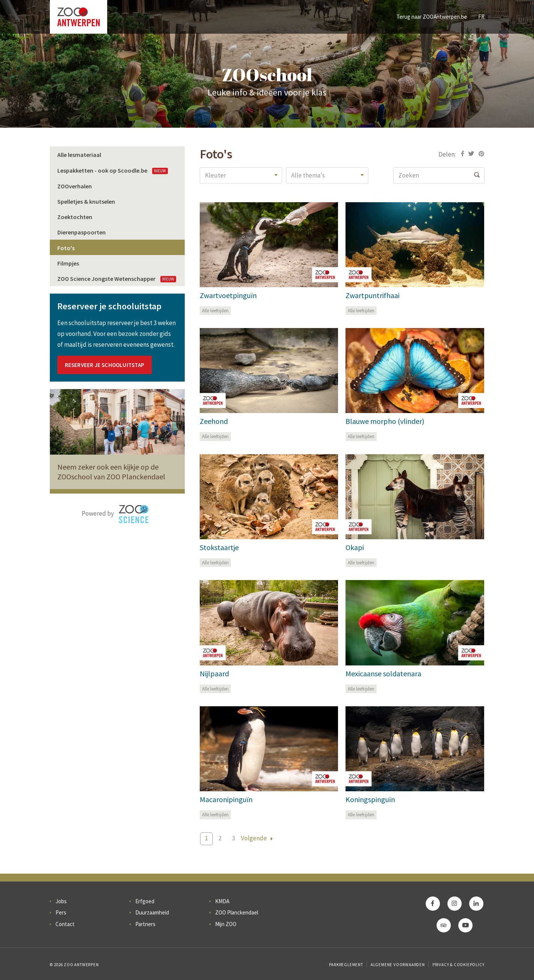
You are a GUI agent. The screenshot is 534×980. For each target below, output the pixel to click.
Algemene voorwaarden (398, 965)
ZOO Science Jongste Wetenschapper (117, 279)
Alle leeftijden (215, 311)
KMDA (222, 901)
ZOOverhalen (75, 186)
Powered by (115, 514)
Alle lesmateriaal (79, 155)
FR (481, 17)
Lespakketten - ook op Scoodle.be (113, 170)
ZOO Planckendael (237, 912)
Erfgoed (145, 901)
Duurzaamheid (152, 912)
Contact (65, 924)
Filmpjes (68, 263)
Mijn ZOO (226, 924)
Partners (145, 924)
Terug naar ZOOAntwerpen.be (432, 17)
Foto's (66, 248)
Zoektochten (75, 217)
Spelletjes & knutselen (86, 201)
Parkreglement (346, 965)
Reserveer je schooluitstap (105, 365)
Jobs (61, 901)
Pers (61, 912)
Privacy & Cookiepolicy (458, 965)
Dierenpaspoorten (82, 232)
